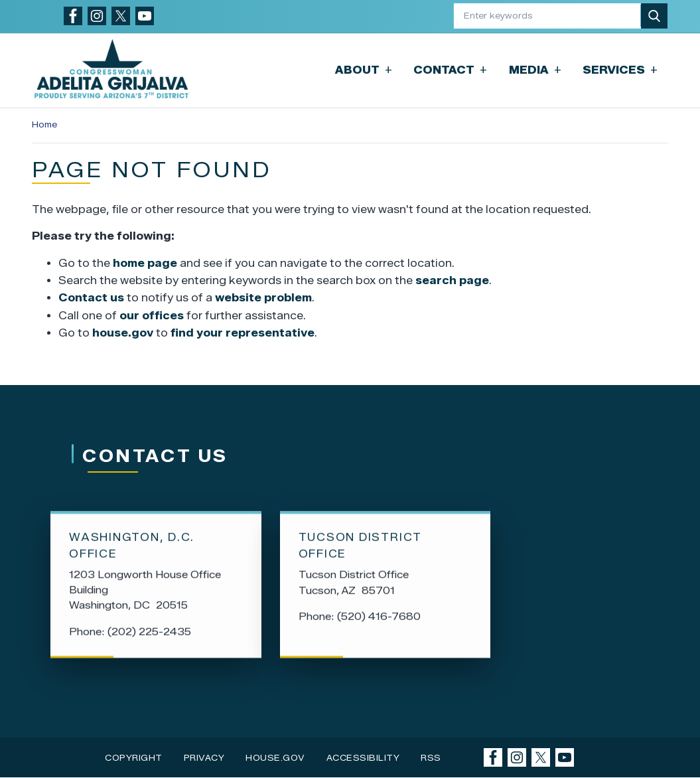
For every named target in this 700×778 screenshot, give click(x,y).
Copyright (134, 758)
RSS (431, 758)
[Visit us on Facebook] (73, 16)
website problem (263, 298)
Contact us (91, 298)
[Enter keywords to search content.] (547, 16)
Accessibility (363, 758)
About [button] (364, 70)
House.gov (275, 758)
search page (452, 280)
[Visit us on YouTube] (145, 16)
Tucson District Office (360, 548)
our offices (152, 316)
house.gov (123, 333)
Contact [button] (450, 70)
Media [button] (535, 70)
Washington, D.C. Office (132, 548)
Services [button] (620, 70)
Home (44, 124)
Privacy (204, 758)
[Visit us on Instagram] (97, 16)
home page (145, 263)
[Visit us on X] (121, 16)
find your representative (243, 333)
